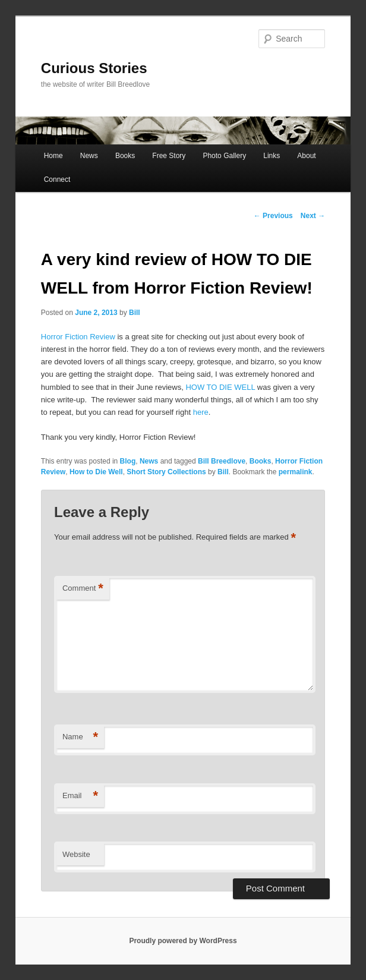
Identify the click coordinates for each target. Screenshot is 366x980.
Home (53, 156)
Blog (128, 461)
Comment (83, 589)
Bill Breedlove (222, 461)
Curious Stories (94, 68)
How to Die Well (96, 472)
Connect (57, 179)
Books (125, 156)
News (89, 156)
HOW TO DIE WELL (220, 387)
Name (80, 737)
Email (80, 796)
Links (272, 156)
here (201, 412)
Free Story (169, 156)
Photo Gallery (224, 156)
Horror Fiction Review (78, 337)
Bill (135, 313)
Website (76, 854)
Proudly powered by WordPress (183, 941)
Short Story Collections (166, 472)
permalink (296, 472)
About (306, 156)
